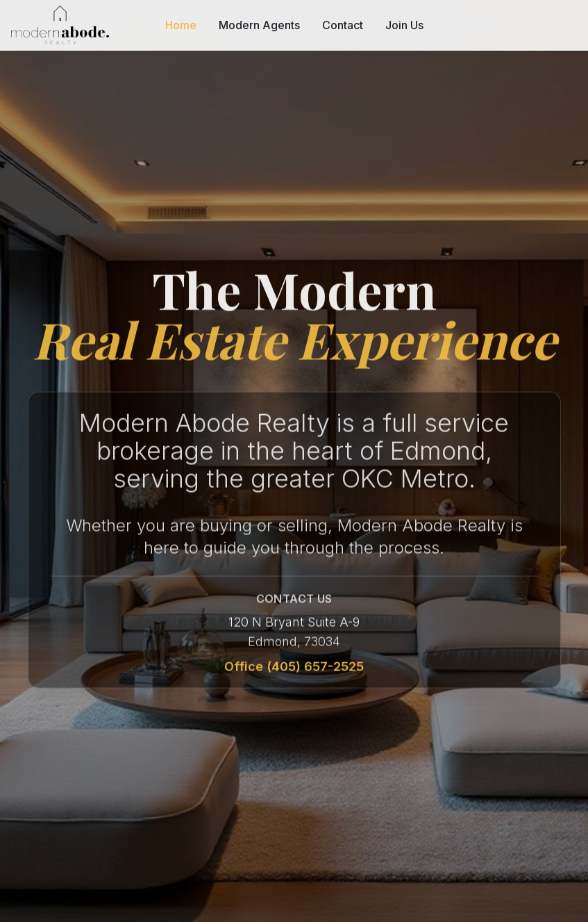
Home (181, 25)
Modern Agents (259, 25)
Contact (343, 25)
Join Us (404, 25)
